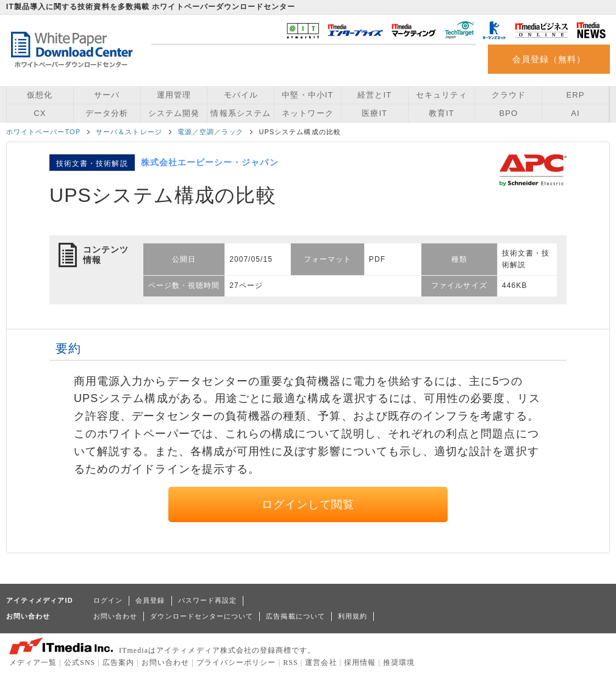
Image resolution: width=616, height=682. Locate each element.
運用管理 (174, 95)
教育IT (442, 113)
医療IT (374, 113)
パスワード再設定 (208, 600)
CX (40, 113)
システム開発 (174, 113)
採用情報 (360, 662)
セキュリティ (442, 95)
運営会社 (321, 662)
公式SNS (80, 662)
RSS (291, 662)
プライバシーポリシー (236, 662)
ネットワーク (307, 113)
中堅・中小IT (307, 95)
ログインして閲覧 (308, 504)
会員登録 (150, 600)
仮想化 (40, 95)
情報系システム (240, 113)
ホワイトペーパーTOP (43, 132)
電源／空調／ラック (211, 132)
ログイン (108, 600)
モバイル (241, 95)
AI (575, 113)
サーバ (107, 95)
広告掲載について (295, 616)
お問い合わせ (115, 616)
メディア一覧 (33, 662)
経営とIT (374, 95)
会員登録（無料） (549, 59)
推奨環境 (399, 662)
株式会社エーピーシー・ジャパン (210, 162)
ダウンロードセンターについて (202, 616)
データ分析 (107, 113)
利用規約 (353, 616)
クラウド (509, 95)
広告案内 (118, 662)
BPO (508, 113)
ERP (576, 95)
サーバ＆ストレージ (129, 132)
